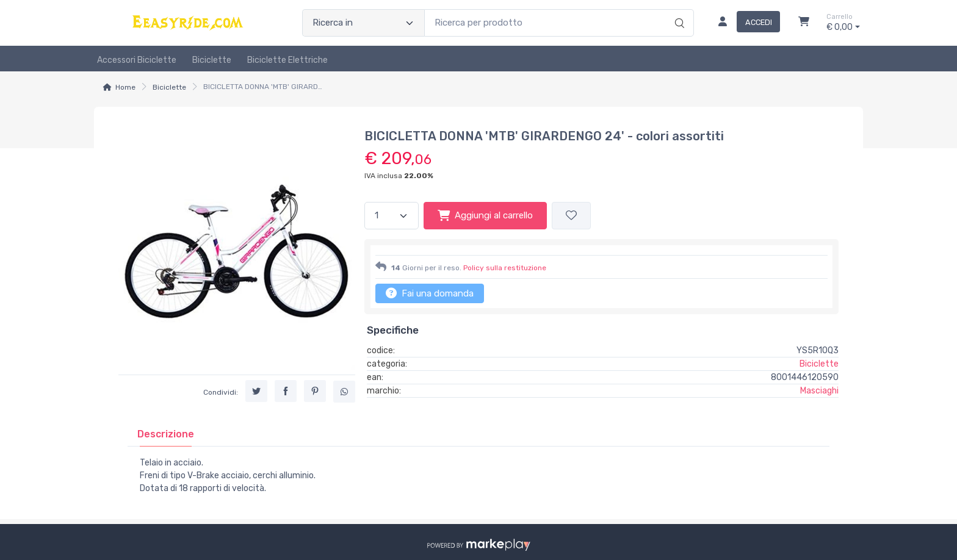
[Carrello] (804, 23)
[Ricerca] (678, 10)
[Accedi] (744, 23)
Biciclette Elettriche (287, 60)
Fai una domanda (430, 293)
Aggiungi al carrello (485, 215)
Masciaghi (819, 391)
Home (125, 87)
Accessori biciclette (137, 60)
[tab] (166, 434)
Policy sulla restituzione (505, 268)
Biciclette (212, 60)
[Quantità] (392, 216)
